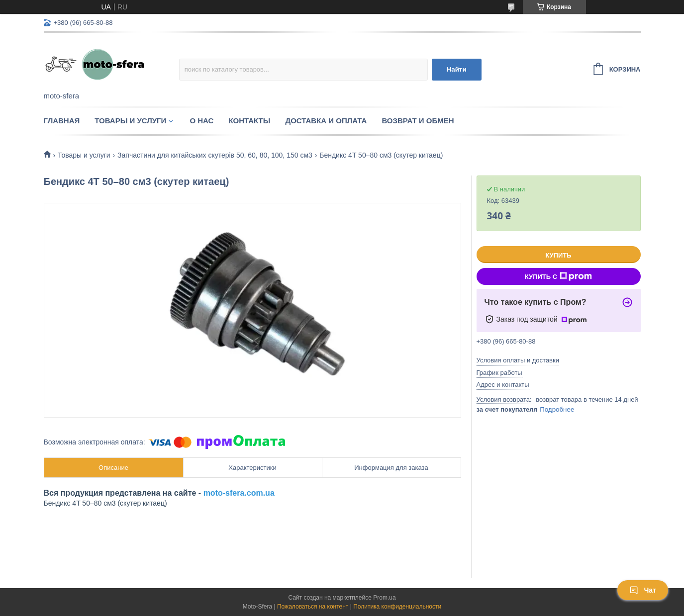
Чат (643, 590)
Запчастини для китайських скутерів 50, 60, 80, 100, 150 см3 (215, 155)
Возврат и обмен (418, 121)
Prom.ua (384, 598)
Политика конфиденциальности (397, 607)
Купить (558, 255)
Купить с (558, 276)
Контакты (249, 121)
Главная (62, 121)
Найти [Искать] (457, 69)
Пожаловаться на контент (313, 607)
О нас (201, 121)
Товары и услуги (130, 121)
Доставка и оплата (326, 121)
